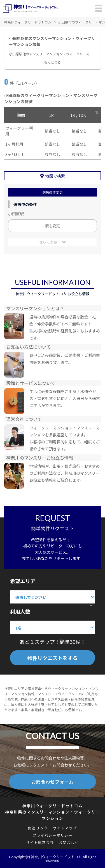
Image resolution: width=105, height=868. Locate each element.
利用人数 (20, 611)
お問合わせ (69, 842)
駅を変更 (52, 226)
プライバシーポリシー (53, 835)
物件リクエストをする (53, 658)
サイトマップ (65, 828)
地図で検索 (55, 176)
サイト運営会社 (40, 842)
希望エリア (23, 581)
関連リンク (38, 828)
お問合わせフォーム (53, 782)
